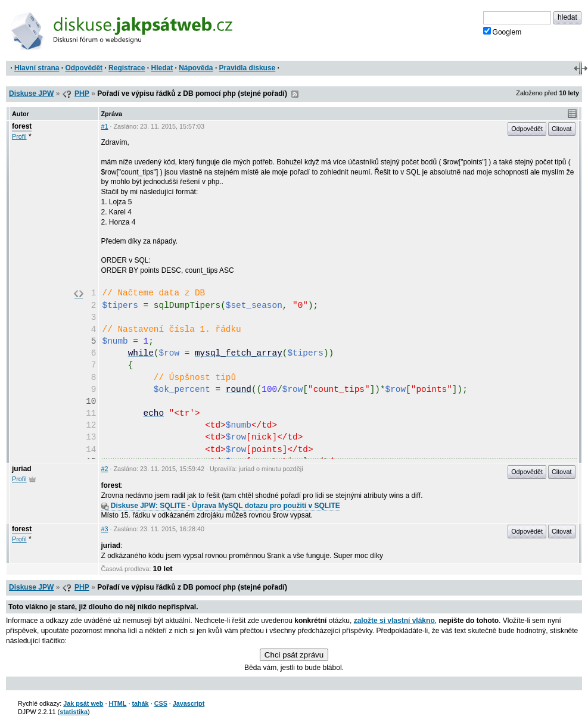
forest (22, 126)
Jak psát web (83, 703)
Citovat (562, 129)
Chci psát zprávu (294, 655)
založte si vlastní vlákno (394, 621)
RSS (295, 94)
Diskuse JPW (31, 94)
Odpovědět (84, 68)
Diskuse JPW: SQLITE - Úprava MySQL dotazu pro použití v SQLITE (221, 506)
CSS (161, 703)
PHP (82, 94)
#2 (105, 469)
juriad (22, 469)
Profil (19, 136)
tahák (140, 703)
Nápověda (196, 68)
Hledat (162, 68)
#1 (105, 126)
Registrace (127, 68)
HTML (117, 703)
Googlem (503, 32)
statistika (74, 712)
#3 (105, 529)
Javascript (189, 703)
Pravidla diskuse (248, 68)
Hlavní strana (37, 68)
